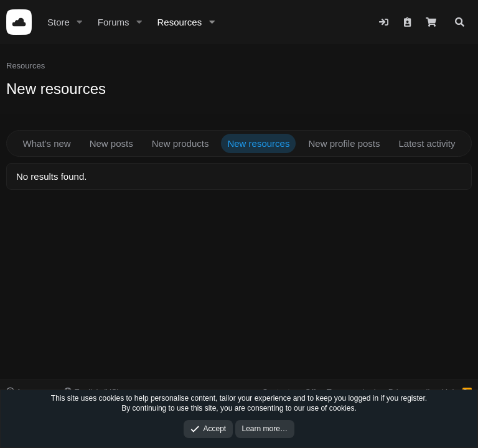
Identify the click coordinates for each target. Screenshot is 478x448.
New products (180, 143)
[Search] (460, 22)
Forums (114, 22)
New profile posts (344, 143)
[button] (80, 22)
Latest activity (427, 143)
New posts (111, 143)
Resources (179, 22)
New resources (258, 143)
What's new (47, 143)
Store (59, 22)
